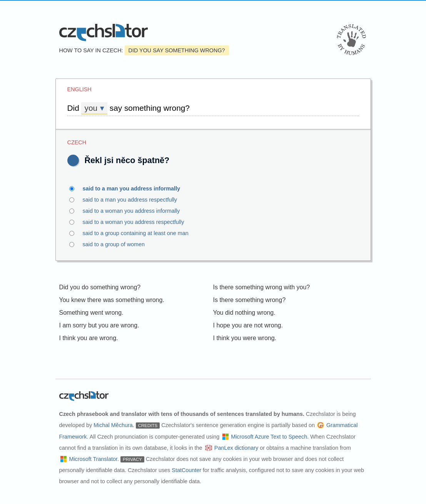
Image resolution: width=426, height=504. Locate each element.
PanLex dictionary (236, 448)
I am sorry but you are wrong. (99, 325)
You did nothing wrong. (244, 313)
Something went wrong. (91, 313)
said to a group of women (118, 244)
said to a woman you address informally (136, 211)
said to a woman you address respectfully (138, 222)
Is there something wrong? (250, 300)
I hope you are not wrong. (248, 325)
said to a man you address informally (136, 189)
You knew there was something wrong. (112, 300)
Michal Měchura (113, 425)
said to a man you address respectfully (134, 200)
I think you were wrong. (245, 338)
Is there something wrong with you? (262, 287)
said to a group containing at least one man (140, 233)
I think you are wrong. (89, 338)
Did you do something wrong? (100, 287)
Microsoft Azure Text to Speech (269, 437)
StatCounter (186, 470)
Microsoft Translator (93, 459)
